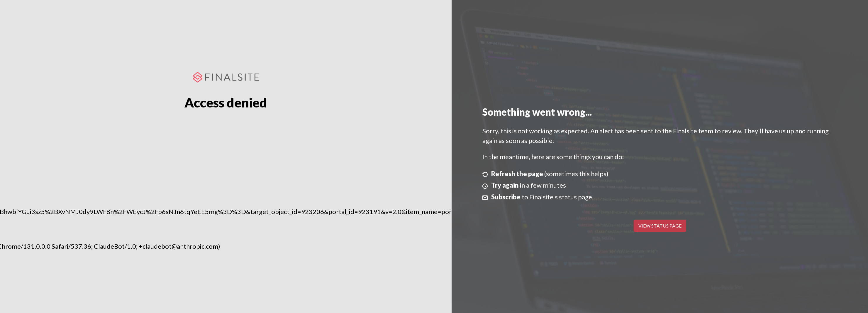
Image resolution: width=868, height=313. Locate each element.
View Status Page (660, 226)
